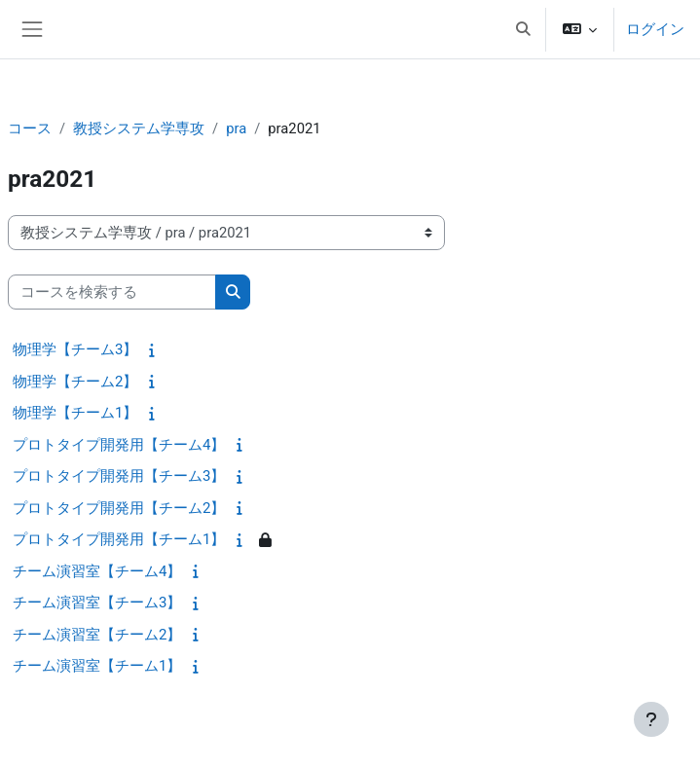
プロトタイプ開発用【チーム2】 (119, 508)
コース (30, 128)
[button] (523, 29)
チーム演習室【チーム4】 (97, 571)
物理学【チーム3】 (75, 349)
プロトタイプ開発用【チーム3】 (119, 476)
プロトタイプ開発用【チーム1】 (119, 539)
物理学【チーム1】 (75, 413)
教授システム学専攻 (139, 128)
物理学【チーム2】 (75, 382)
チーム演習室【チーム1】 (97, 666)
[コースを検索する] (112, 292)
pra (236, 128)
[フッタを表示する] (651, 719)
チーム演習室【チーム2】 (97, 635)
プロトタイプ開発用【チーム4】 (119, 445)
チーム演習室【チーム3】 (97, 603)
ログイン (655, 29)
